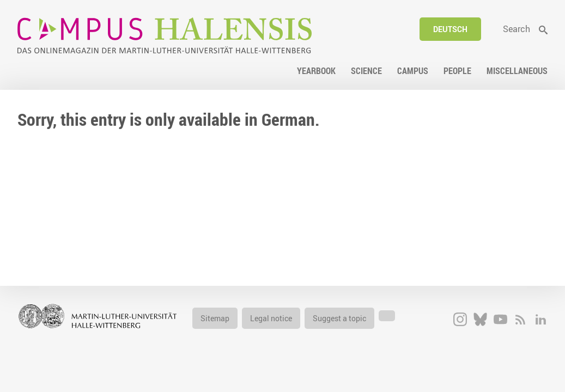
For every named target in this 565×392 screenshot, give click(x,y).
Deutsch (450, 29)
